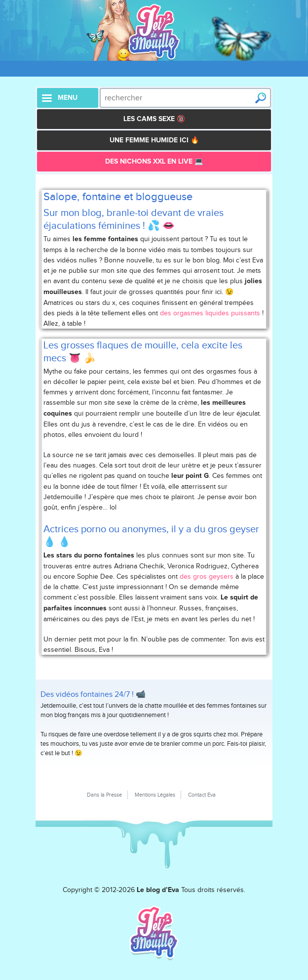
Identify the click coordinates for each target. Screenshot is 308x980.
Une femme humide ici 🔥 (154, 140)
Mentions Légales (155, 795)
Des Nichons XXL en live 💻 (154, 162)
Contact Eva (202, 795)
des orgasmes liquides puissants (210, 313)
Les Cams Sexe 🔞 (154, 119)
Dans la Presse (104, 795)
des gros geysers (207, 576)
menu (68, 98)
